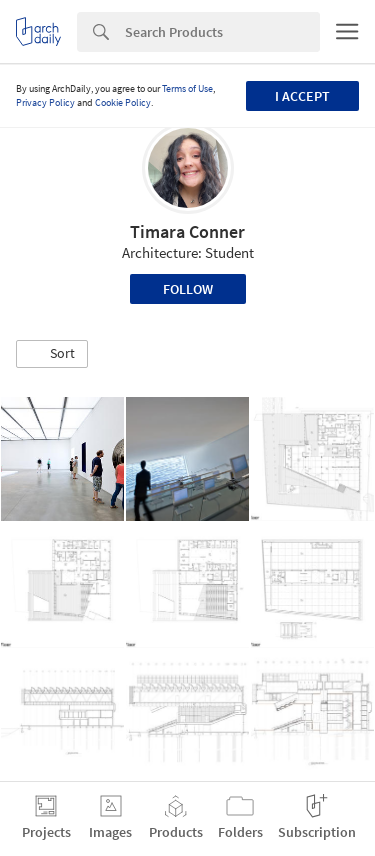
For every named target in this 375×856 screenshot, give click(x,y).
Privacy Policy (45, 102)
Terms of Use (187, 88)
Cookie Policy (123, 102)
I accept (302, 96)
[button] (52, 354)
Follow (188, 289)
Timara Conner (187, 231)
